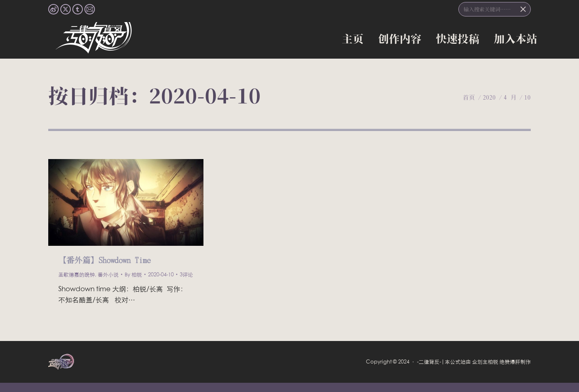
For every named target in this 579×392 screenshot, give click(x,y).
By (133, 274)
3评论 (186, 274)
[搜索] (495, 9)
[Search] (523, 9)
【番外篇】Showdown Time (105, 260)
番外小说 (108, 274)
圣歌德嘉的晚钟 (77, 274)
